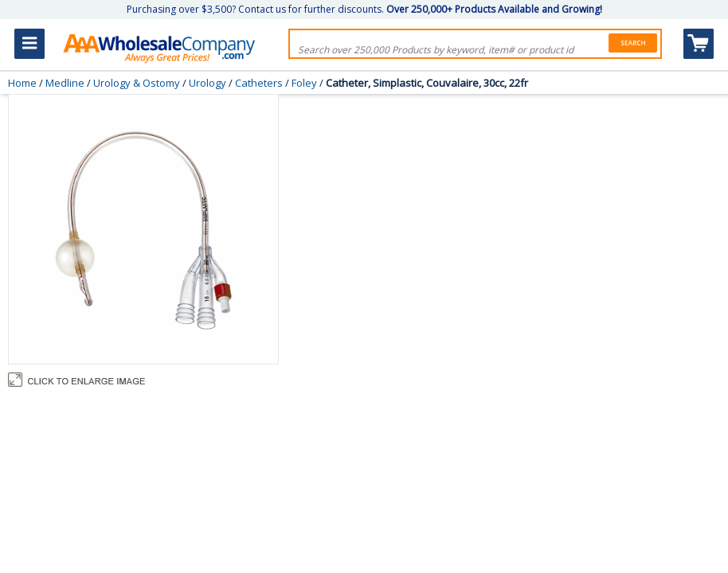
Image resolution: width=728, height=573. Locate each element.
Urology (207, 83)
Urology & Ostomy (137, 83)
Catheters (259, 83)
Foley (304, 83)
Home (22, 83)
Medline (65, 83)
